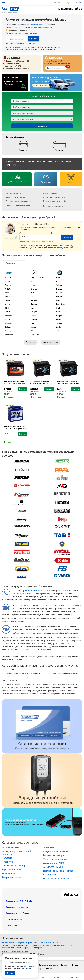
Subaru (8, 327)
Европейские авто (11, 870)
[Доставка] (21, 63)
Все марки (31, 342)
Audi (33, 293)
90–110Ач (41, 161)
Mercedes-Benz (37, 278)
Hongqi (8, 331)
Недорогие (53, 161)
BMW (58, 278)
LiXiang (34, 319)
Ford (7, 293)
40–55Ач (9, 161)
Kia (32, 281)
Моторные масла (13, 193)
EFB (15, 165)
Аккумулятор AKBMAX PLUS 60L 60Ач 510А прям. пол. (40, 384)
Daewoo (8, 323)
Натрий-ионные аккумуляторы (59, 871)
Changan (34, 289)
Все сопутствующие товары (56, 206)
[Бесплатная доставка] (56, 82)
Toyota (8, 285)
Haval (33, 285)
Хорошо (10, 973)
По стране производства (56, 878)
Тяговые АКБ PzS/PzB (19, 901)
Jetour (8, 312)
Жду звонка (34, 39)
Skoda (8, 297)
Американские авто (12, 877)
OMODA (59, 293)
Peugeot (34, 312)
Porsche (8, 316)
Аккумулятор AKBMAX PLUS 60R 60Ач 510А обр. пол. (68, 384)
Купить (22, 389)
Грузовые (60, 150)
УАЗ (32, 331)
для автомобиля (30, 25)
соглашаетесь (30, 966)
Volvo (58, 312)
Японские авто (9, 873)
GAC (58, 308)
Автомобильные (15, 137)
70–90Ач (30, 161)
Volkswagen (61, 285)
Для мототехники (17, 182)
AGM (8, 165)
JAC (58, 331)
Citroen (8, 319)
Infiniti (59, 319)
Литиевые (12, 925)
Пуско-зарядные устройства (56, 201)
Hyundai (60, 281)
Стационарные (14, 919)
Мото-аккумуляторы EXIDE (15, 951)
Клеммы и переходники (54, 197)
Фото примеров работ (56, 68)
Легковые (23, 150)
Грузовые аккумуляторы (14, 866)
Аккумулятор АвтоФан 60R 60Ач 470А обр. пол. (15, 383)
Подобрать (42, 126)
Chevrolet (9, 304)
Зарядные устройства (15, 197)
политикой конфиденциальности (47, 49)
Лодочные (46, 182)
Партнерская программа (48, 965)
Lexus (33, 308)
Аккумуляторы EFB (53, 867)
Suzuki (59, 323)
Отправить (67, 237)
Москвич (9, 335)
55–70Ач (20, 161)
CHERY (8, 289)
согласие (41, 47)
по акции (19, 28)
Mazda (33, 297)
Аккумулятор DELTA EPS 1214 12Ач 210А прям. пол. (15, 427)
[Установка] (63, 63)
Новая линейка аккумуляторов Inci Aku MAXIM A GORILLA (30, 942)
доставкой (43, 25)
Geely (8, 281)
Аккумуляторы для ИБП (55, 851)
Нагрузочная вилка (52, 193)
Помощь (75, 965)
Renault (34, 300)
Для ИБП (71, 183)
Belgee (59, 316)
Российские (67, 161)
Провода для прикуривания (18, 201)
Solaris (8, 300)
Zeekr (59, 327)
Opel (58, 300)
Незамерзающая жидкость (18, 205)
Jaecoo (34, 304)
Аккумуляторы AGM (54, 863)
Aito (58, 335)
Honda (33, 316)
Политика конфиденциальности (42, 969)
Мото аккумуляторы (54, 855)
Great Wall (35, 335)
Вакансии (65, 965)
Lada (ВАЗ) (10, 278)
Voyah (33, 327)
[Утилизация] (15, 82)
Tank (33, 323)
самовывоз (33, 28)
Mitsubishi (60, 297)
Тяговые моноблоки (18, 913)
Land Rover (61, 304)
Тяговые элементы (17, 907)
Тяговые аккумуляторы (55, 859)
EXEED (8, 308)
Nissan (59, 289)
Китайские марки (50, 342)
